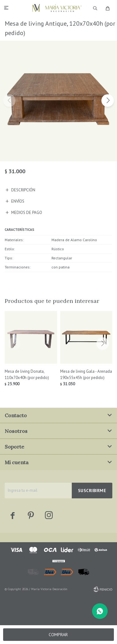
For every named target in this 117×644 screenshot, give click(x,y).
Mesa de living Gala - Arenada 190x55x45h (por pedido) (86, 374)
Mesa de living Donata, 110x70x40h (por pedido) (27, 374)
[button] (108, 101)
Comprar (58, 635)
